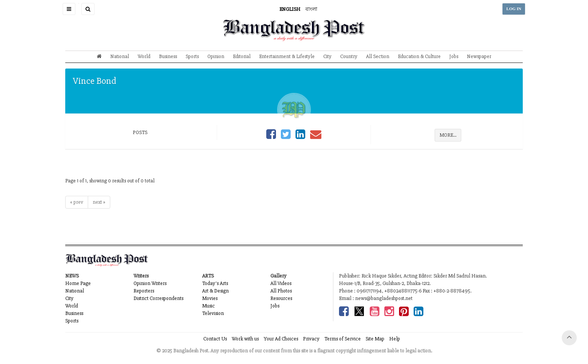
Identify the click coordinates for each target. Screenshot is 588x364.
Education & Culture (419, 56)
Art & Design (215, 291)
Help (395, 339)
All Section (378, 56)
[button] (69, 9)
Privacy (311, 339)
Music (208, 306)
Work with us (245, 339)
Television (213, 313)
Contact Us (215, 339)
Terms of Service (343, 339)
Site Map (375, 339)
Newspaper (479, 56)
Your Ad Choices (281, 339)
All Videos (281, 283)
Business (168, 56)
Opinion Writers (150, 283)
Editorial (242, 56)
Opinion (216, 56)
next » (99, 202)
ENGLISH (290, 9)
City (327, 56)
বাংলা (311, 9)
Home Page (78, 283)
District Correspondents (158, 298)
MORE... (448, 135)
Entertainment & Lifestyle (287, 56)
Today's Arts (215, 283)
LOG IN (514, 9)
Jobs (454, 56)
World (144, 56)
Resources (281, 298)
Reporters (144, 291)
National (120, 56)
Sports (192, 56)
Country (349, 56)
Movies (210, 298)
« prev (77, 202)
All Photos (281, 291)
